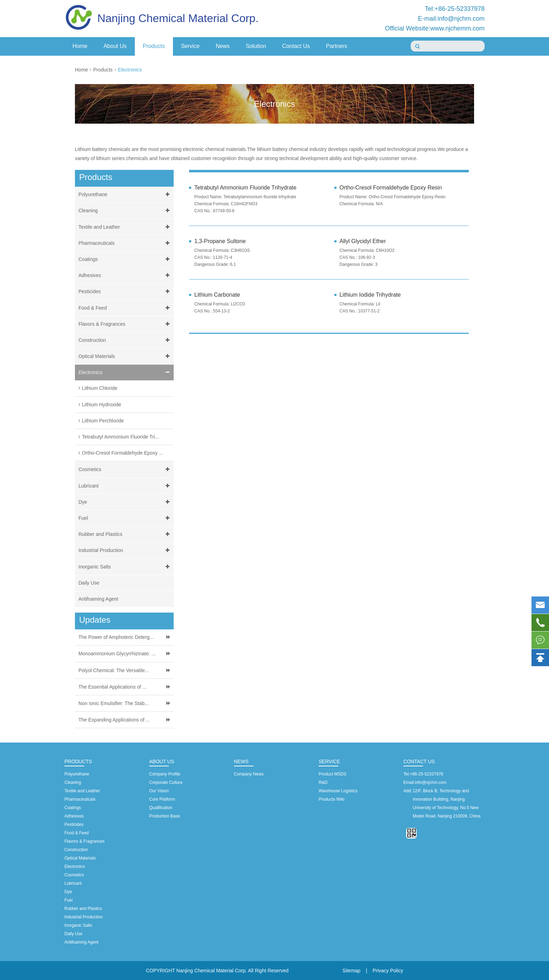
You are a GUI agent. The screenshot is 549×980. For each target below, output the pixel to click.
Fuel (125, 518)
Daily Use (89, 583)
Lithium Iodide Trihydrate (370, 295)
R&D (323, 782)
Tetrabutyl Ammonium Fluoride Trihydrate (245, 188)
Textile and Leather (125, 227)
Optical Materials (125, 356)
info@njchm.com (431, 782)
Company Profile (165, 774)
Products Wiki (331, 799)
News (223, 46)
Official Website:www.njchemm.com (435, 28)
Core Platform (162, 799)
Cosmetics (125, 470)
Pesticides (125, 292)
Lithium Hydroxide (102, 405)
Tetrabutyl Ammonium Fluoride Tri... (120, 437)
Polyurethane (125, 195)
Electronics (130, 70)
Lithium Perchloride (103, 421)
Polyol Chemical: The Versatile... (114, 670)
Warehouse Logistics (338, 791)
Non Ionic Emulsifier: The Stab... (114, 703)
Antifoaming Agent (98, 599)
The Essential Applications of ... (113, 687)
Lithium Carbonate (217, 295)
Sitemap (351, 971)
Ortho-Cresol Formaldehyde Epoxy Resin (391, 188)
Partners (336, 46)
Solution (256, 46)
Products (154, 46)
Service (190, 46)
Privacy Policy (388, 971)
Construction (125, 340)
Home (80, 46)
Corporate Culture (166, 782)
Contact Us (296, 46)
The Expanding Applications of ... (114, 720)
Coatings (125, 259)
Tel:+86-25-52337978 (455, 9)
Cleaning (125, 211)
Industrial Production (125, 550)
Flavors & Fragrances (125, 324)
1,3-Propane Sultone (220, 241)
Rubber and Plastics (125, 534)
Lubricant (125, 486)
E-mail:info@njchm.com (451, 19)
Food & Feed (125, 308)
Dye (125, 502)
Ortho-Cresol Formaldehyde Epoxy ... (123, 453)
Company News (249, 774)
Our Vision (159, 791)
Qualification (161, 808)
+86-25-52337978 (427, 774)
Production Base (165, 816)
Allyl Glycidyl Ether (363, 241)
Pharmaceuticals (125, 243)
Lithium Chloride (100, 388)
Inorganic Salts (125, 567)
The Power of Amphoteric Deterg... (116, 637)
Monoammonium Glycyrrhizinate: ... (117, 654)
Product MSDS (332, 774)
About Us (115, 46)
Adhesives (125, 275)
